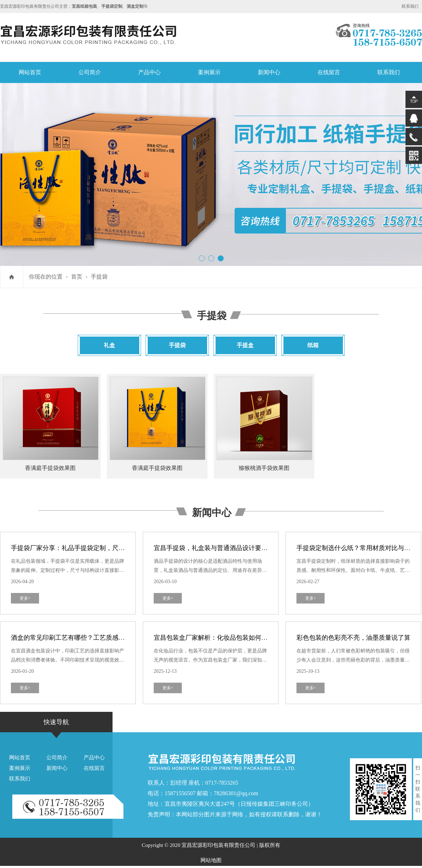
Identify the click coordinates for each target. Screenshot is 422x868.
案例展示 (209, 72)
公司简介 (90, 72)
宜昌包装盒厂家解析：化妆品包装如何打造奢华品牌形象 (233, 638)
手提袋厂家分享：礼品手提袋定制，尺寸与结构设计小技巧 (93, 548)
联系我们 (410, 6)
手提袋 (99, 277)
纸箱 (313, 345)
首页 (77, 277)
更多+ (25, 598)
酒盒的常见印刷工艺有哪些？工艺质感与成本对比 (81, 638)
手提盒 (245, 345)
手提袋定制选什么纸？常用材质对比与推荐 (357, 548)
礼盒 (109, 345)
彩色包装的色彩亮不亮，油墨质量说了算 (353, 638)
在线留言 (329, 72)
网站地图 (211, 860)
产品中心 (149, 72)
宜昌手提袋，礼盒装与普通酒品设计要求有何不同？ (226, 548)
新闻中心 (269, 72)
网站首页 (30, 72)
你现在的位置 (46, 277)
